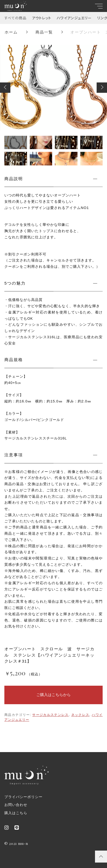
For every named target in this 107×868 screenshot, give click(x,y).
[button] (5, 88)
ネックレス (80, 715)
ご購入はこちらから (53, 695)
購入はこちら (16, 813)
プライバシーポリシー (23, 797)
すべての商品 (15, 18)
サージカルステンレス (50, 715)
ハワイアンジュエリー (74, 18)
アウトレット (42, 18)
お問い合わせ (16, 805)
